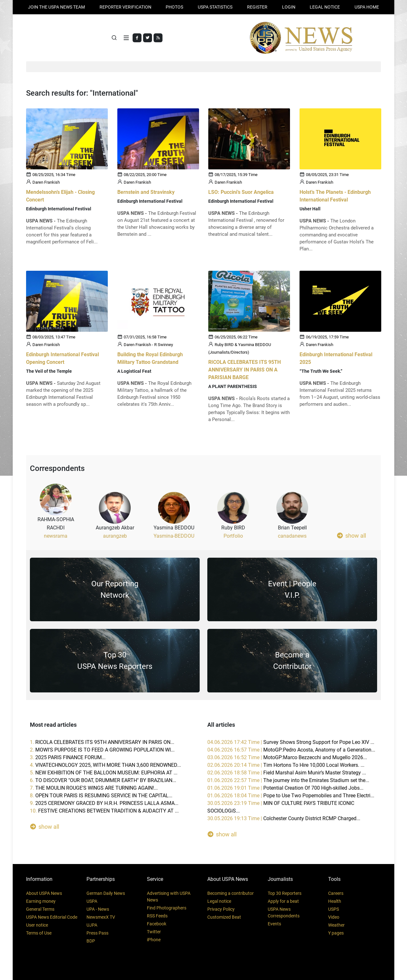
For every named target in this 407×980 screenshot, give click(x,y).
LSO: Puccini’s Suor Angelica (241, 192)
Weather (336, 925)
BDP (91, 941)
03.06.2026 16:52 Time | (287, 757)
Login (289, 7)
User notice (37, 925)
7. (94, 788)
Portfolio (233, 536)
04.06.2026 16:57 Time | (291, 750)
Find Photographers (167, 908)
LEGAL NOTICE (325, 7)
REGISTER (257, 7)
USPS (334, 909)
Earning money (41, 901)
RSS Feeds (157, 916)
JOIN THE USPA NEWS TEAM (56, 7)
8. (101, 796)
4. (105, 765)
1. (102, 742)
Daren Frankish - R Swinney (148, 345)
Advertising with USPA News (169, 897)
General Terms (40, 909)
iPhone (154, 940)
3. (68, 757)
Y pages (336, 933)
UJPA (92, 925)
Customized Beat (224, 917)
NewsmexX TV (101, 917)
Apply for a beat (283, 901)
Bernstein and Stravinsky (146, 192)
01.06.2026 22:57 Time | (288, 780)
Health (335, 901)
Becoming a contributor (231, 893)
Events (274, 924)
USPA (92, 901)
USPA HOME (367, 7)
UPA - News (98, 909)
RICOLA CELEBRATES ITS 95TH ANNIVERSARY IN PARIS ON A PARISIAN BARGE (245, 370)
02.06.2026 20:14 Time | (286, 765)
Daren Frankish (46, 182)
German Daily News (106, 893)
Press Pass (97, 933)
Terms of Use (39, 933)
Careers (336, 893)
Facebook (157, 924)
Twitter (154, 932)
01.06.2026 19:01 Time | (285, 788)
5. (104, 773)
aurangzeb (115, 536)
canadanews (292, 536)
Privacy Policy (221, 909)
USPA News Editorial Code (52, 917)
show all (352, 535)
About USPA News (44, 893)
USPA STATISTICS (215, 7)
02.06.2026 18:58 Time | (287, 773)
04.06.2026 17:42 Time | (291, 742)
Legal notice (219, 901)
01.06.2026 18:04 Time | (291, 796)
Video (334, 917)
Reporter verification (125, 7)
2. (102, 750)
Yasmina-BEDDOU (174, 536)
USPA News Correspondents (284, 912)
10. (104, 811)
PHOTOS (174, 7)
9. (104, 803)
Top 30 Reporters (285, 893)
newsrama (56, 536)
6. (103, 780)
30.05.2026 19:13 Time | (284, 818)
